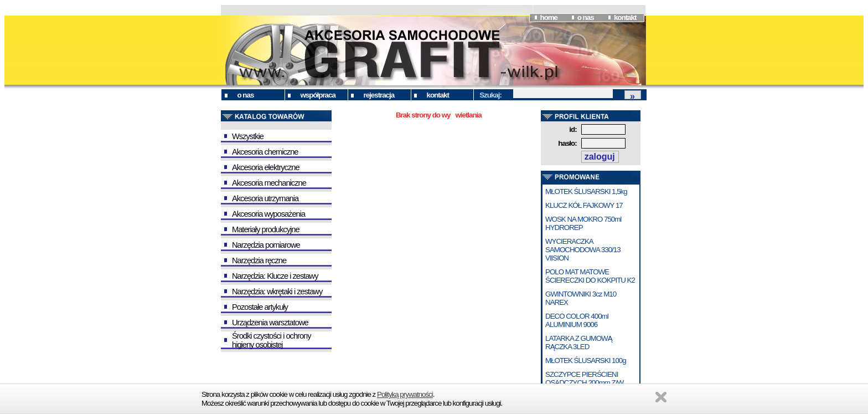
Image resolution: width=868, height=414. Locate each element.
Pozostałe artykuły (260, 307)
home (549, 17)
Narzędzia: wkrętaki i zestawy (277, 292)
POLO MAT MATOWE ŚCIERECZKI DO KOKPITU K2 (590, 276)
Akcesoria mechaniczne (269, 183)
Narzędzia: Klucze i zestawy (275, 276)
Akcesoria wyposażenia (268, 214)
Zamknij (661, 397)
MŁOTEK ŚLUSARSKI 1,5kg (586, 191)
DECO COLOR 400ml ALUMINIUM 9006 (577, 320)
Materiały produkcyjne (266, 229)
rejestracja (379, 95)
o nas (586, 17)
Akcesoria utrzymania (265, 198)
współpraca (318, 95)
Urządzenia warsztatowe (270, 323)
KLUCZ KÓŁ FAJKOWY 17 (584, 205)
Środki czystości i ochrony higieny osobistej (272, 340)
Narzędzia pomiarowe (266, 245)
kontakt (625, 17)
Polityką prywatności (405, 394)
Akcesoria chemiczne (265, 152)
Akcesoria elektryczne (266, 167)
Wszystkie (248, 136)
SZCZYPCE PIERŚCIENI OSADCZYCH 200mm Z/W (584, 379)
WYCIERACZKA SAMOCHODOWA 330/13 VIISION (583, 250)
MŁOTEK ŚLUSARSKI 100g (586, 361)
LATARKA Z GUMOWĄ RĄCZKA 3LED (579, 343)
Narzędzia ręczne (259, 260)
